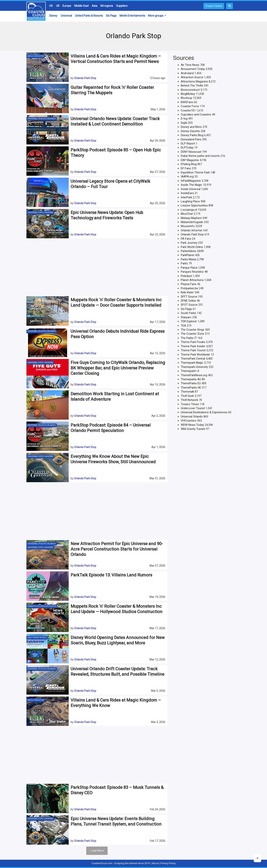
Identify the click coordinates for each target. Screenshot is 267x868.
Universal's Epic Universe (40, 213)
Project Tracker (214, 6)
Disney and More (191, 127)
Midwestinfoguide (192, 222)
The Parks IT (189, 338)
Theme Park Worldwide (195, 355)
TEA (183, 326)
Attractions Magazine (194, 81)
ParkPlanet (188, 255)
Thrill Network (189, 400)
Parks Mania (188, 259)
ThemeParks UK (191, 388)
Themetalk (187, 392)
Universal (66, 16)
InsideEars (187, 193)
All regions (107, 6)
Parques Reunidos (192, 272)
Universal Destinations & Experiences (204, 412)
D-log (184, 119)
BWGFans (187, 102)
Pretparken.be (189, 288)
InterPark (186, 197)
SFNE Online (188, 301)
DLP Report (188, 143)
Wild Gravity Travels (193, 429)
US (51, 6)
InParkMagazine (191, 181)
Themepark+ (189, 371)
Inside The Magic (191, 185)
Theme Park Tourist (193, 350)
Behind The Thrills (192, 86)
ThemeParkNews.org (194, 375)
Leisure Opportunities (194, 205)
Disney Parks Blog (192, 135)
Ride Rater (187, 292)
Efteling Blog (189, 164)
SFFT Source (189, 297)
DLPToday (187, 148)
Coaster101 (188, 110)
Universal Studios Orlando (42, 119)
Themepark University (194, 367)
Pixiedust (186, 276)
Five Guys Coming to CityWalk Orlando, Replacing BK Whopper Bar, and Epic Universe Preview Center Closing (118, 368)
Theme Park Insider (193, 346)
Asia (95, 6)
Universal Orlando (192, 417)
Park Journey (189, 243)
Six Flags (111, 16)
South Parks (188, 313)
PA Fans (186, 239)
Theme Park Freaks (193, 342)
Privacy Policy (168, 863)
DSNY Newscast (191, 152)
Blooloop (186, 98)
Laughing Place (190, 201)
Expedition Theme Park (195, 172)
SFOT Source (189, 305)
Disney (53, 16)
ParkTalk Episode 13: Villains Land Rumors (111, 575)
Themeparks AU (191, 379)
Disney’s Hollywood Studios (42, 606)
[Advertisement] (97, 267)
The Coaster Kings (193, 330)
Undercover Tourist (193, 408)
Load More (97, 851)
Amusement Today (193, 69)
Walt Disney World (37, 638)
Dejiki (184, 123)
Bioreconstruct (190, 90)
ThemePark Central (193, 359)
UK (58, 6)
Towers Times (190, 404)
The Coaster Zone (192, 334)
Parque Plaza (189, 268)
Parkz (184, 263)
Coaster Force (190, 106)
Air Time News (190, 65)
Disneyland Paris (191, 139)
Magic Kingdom (36, 56)
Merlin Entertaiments (132, 16)
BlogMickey (188, 94)
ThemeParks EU (191, 383)
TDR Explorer (189, 321)
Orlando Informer (192, 230)
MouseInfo (188, 226)
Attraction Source (192, 77)
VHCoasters (189, 421)
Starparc (186, 317)
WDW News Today (192, 425)
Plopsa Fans (189, 284)
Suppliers (122, 6)
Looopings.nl (189, 210)
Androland (187, 73)
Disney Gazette (190, 131)
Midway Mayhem (191, 218)
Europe (67, 6)
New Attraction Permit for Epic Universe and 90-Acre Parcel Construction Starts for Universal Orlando (117, 549)
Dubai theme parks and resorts (200, 156)
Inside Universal (191, 189)
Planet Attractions (192, 280)
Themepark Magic (192, 363)
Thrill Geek (187, 396)
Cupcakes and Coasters (196, 115)
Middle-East (82, 6)
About (155, 863)
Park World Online (192, 247)
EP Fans (186, 168)
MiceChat (187, 214)
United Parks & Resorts (89, 16)
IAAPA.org (187, 176)
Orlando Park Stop (85, 78)
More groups (156, 16)
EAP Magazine (190, 160)
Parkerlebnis (188, 251)
